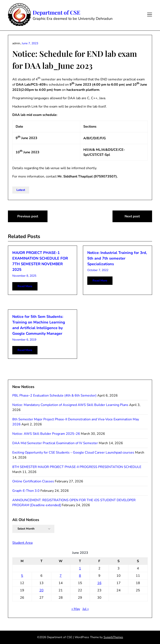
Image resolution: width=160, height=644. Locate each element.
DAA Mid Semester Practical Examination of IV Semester (55, 443)
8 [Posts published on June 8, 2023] (80, 576)
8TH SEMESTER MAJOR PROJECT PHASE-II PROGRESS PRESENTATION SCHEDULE (77, 467)
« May (76, 609)
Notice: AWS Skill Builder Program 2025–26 (46, 434)
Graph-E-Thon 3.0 (26, 491)
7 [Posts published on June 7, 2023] (61, 576)
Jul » (86, 609)
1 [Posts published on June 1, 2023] (80, 568)
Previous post (28, 216)
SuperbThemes (113, 637)
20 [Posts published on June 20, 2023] (41, 590)
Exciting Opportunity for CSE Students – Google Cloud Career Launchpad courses (73, 453)
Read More (25, 286)
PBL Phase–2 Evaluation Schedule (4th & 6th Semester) (54, 396)
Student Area (22, 543)
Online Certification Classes (33, 481)
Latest (21, 190)
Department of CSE (56, 13)
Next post (132, 216)
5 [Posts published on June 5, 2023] (22, 576)
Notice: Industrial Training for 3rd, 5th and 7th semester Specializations (117, 258)
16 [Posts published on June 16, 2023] (99, 583)
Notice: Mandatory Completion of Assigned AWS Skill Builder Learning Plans (70, 405)
